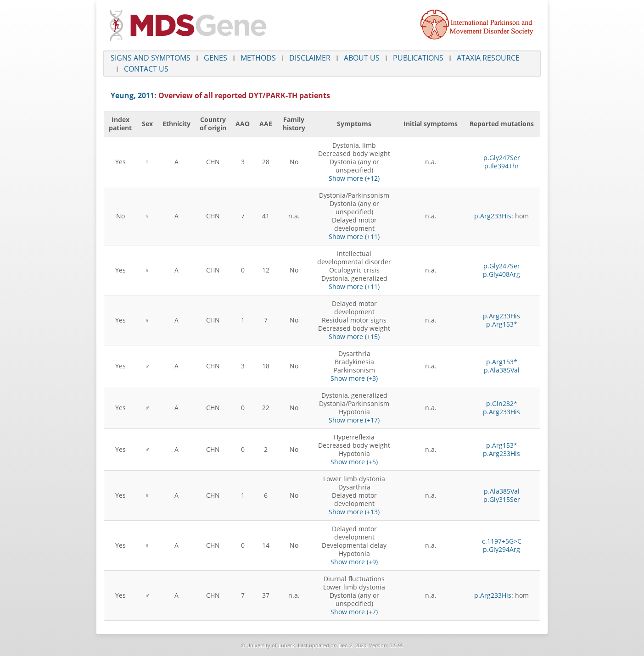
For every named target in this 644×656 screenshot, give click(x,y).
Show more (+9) (354, 562)
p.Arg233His (493, 216)
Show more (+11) (354, 236)
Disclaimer (310, 58)
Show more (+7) (354, 612)
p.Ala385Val (502, 370)
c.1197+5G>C (502, 541)
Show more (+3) (354, 378)
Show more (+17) (354, 420)
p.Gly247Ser (502, 158)
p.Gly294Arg (501, 549)
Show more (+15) (354, 336)
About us (362, 58)
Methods (258, 58)
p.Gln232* (502, 403)
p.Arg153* (502, 324)
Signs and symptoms (151, 58)
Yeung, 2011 (132, 95)
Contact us (146, 69)
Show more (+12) (354, 178)
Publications (418, 58)
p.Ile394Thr (502, 166)
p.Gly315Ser (502, 499)
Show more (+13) (354, 512)
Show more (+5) (354, 462)
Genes (216, 58)
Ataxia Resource (488, 58)
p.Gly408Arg (501, 274)
